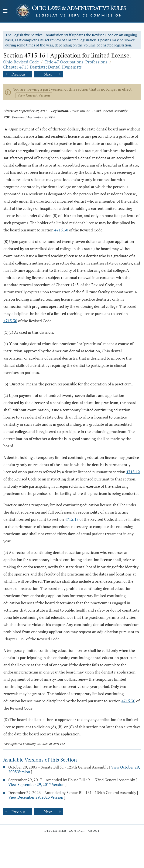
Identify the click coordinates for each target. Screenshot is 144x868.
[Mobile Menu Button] (5, 11)
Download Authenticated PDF (33, 117)
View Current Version (34, 95)
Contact (77, 831)
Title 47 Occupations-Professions (76, 62)
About (94, 831)
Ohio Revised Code (21, 62)
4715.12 (133, 472)
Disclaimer (55, 831)
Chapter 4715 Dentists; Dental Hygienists (42, 67)
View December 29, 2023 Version (36, 797)
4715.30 (61, 230)
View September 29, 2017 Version (36, 784)
